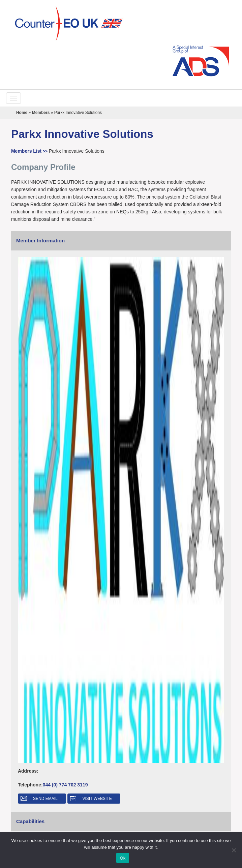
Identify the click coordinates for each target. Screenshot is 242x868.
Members (41, 113)
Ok (123, 858)
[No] (234, 850)
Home (22, 113)
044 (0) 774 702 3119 (65, 785)
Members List (30, 151)
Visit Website (97, 799)
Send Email (45, 799)
